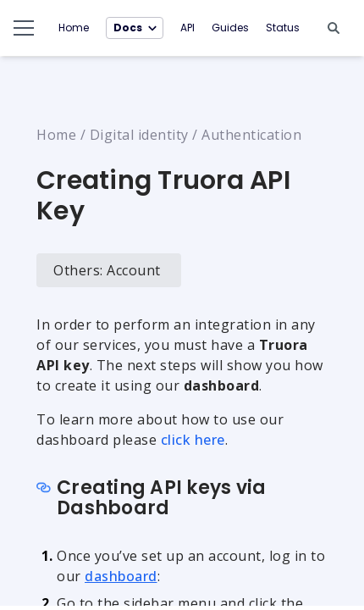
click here (193, 440)
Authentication (251, 135)
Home (74, 28)
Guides (230, 28)
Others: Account (107, 270)
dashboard (121, 576)
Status (283, 28)
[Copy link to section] (45, 489)
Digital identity (139, 135)
